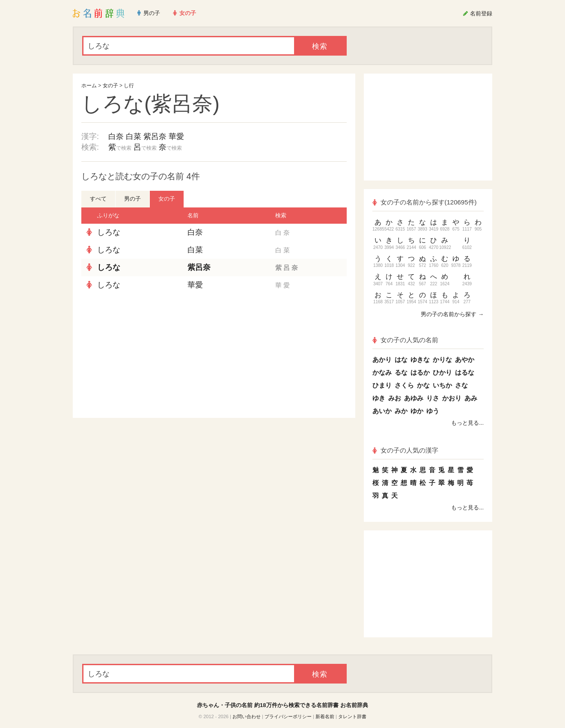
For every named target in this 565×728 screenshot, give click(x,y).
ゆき (379, 398)
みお (395, 398)
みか (401, 411)
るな (401, 372)
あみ (471, 398)
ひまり (382, 385)
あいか (382, 411)
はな (401, 360)
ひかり (442, 372)
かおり (452, 398)
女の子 (110, 86)
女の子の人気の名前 (405, 340)
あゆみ (414, 398)
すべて (98, 199)
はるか (420, 372)
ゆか (417, 411)
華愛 (176, 136)
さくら (404, 385)
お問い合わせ (247, 716)
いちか (442, 385)
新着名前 (325, 716)
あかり (382, 360)
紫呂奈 (155, 136)
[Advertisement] (146, 356)
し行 (129, 86)
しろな (109, 232)
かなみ (382, 372)
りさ (433, 398)
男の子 (132, 199)
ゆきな (420, 360)
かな (423, 385)
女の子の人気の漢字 (405, 450)
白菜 (134, 136)
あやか (465, 360)
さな (461, 385)
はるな (465, 372)
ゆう (433, 411)
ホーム (89, 86)
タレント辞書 (352, 716)
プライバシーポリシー (288, 716)
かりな (442, 360)
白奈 (116, 136)
